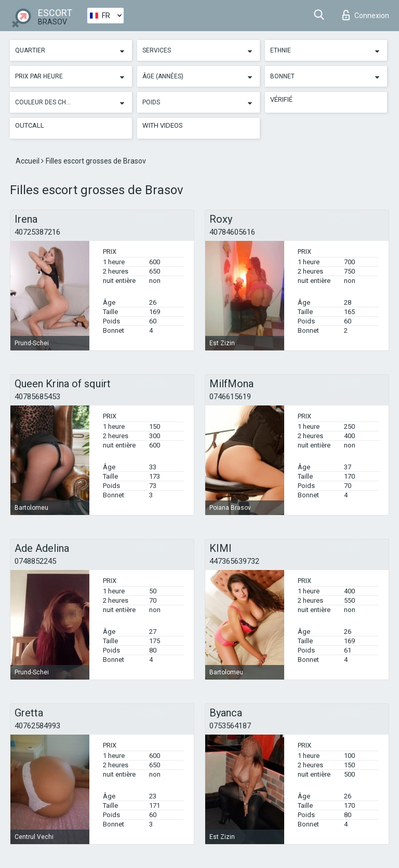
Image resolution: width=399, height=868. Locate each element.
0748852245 (35, 561)
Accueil (28, 161)
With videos (163, 125)
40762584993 (37, 726)
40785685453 (37, 397)
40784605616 (232, 232)
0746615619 (230, 397)
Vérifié (281, 99)
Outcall (30, 125)
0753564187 (230, 726)
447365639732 (234, 561)
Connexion (366, 15)
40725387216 (37, 232)
